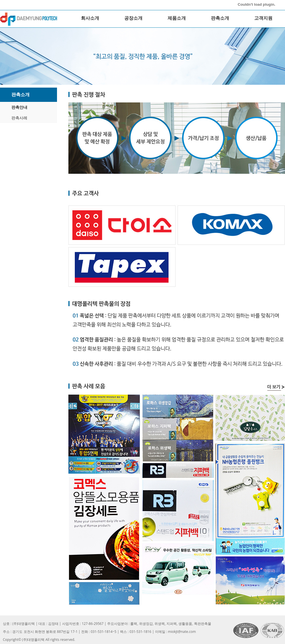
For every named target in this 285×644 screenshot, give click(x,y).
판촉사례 (19, 118)
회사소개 (90, 18)
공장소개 (133, 18)
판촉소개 (220, 18)
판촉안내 (19, 107)
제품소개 (177, 18)
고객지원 (263, 18)
